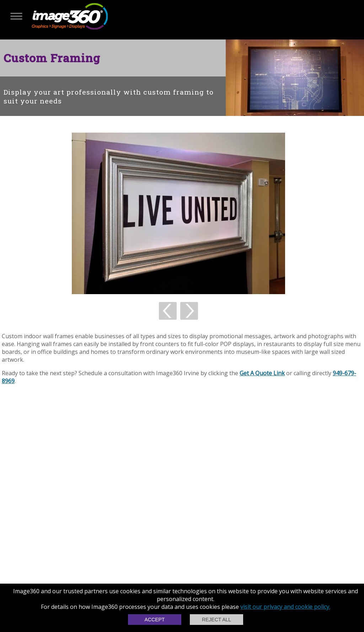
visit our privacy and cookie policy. (285, 607)
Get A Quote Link (262, 373)
